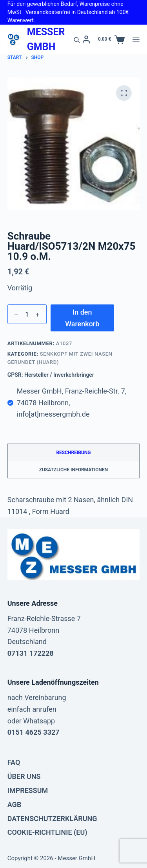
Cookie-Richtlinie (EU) (47, 832)
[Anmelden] (86, 39)
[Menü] (136, 39)
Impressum (28, 790)
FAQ (14, 762)
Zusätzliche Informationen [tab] (74, 470)
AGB (15, 804)
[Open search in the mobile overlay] (77, 39)
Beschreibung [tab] (73, 453)
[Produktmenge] (27, 314)
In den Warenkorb (82, 318)
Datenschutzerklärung (52, 819)
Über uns (24, 776)
